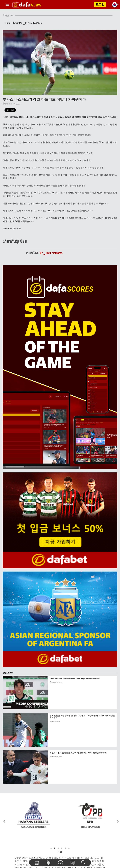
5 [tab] (65, 848)
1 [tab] (51, 848)
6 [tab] (69, 848)
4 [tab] (62, 848)
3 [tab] (58, 848)
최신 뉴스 (8, 16)
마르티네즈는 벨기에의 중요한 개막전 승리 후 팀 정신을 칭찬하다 (78, 753)
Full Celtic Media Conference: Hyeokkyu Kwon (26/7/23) (75, 678)
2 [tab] (55, 848)
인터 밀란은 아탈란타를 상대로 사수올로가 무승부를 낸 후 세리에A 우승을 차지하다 (82, 717)
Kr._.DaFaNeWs (51, 253)
